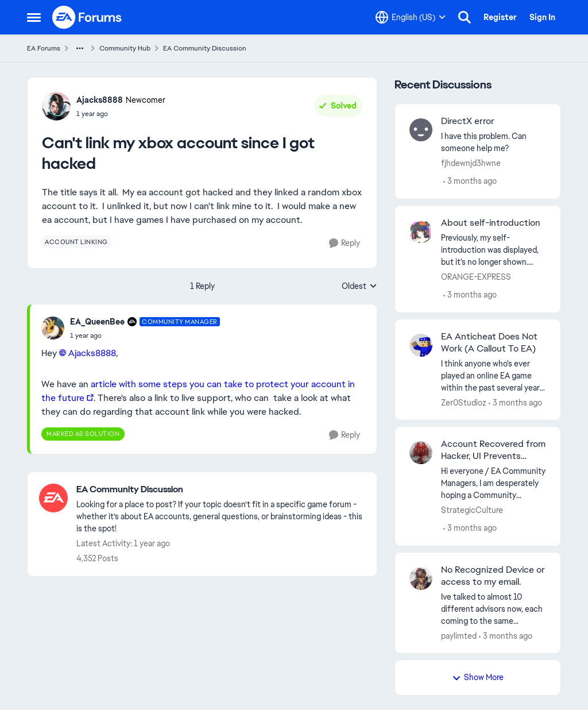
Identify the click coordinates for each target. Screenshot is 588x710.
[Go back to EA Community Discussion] (221, 490)
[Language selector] (411, 17)
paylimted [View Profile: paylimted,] (459, 635)
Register (500, 17)
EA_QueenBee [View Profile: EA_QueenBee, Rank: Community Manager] (97, 322)
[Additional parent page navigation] (80, 48)
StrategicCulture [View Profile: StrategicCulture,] (472, 510)
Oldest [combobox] (359, 287)
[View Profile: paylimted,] (421, 578)
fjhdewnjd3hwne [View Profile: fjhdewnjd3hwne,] (471, 163)
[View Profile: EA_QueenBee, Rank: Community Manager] (53, 328)
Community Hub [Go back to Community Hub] (125, 48)
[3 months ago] (470, 181)
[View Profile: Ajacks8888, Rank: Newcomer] (56, 106)
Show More (478, 677)
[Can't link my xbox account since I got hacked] (145, 335)
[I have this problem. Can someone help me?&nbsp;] (494, 142)
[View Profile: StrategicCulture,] (421, 453)
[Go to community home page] (87, 17)
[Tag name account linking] (76, 242)
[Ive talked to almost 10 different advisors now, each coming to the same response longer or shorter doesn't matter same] (494, 609)
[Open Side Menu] (34, 17)
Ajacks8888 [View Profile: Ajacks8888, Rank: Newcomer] (100, 100)
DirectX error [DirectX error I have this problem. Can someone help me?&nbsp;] (468, 121)
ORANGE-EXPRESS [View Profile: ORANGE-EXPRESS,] (476, 277)
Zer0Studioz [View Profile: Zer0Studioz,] (464, 402)
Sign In (542, 17)
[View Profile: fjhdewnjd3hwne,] (421, 130)
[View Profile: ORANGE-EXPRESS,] (421, 231)
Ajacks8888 (92, 353)
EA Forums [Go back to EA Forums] (44, 48)
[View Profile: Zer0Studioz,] (421, 345)
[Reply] (345, 243)
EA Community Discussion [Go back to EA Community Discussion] (205, 48)
